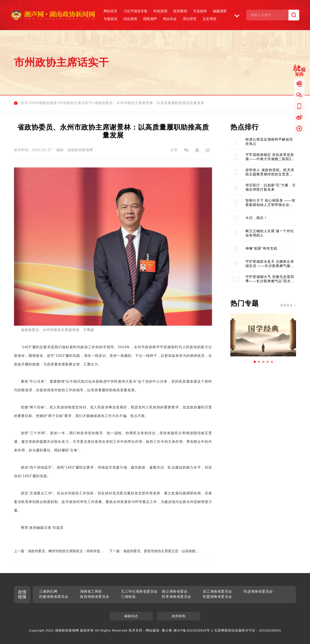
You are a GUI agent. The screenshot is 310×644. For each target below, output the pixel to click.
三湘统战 (128, 597)
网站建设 (153, 630)
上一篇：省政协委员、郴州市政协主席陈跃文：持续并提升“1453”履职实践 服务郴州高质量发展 (57, 551)
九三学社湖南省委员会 (139, 591)
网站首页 (110, 11)
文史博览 (209, 19)
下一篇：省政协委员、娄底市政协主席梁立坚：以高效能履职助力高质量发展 (154, 551)
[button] (255, 362)
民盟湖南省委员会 (217, 597)
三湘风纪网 (48, 591)
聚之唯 (167, 630)
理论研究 (190, 19)
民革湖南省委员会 (177, 597)
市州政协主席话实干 (76, 103)
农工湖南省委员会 (217, 591)
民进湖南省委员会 (258, 591)
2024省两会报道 (44, 103)
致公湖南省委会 (175, 591)
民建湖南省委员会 (54, 597)
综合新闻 (130, 19)
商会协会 (170, 19)
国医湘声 (150, 19)
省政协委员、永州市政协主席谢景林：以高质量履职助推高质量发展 (149, 103)
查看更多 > (288, 305)
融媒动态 (131, 616)
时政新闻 (160, 11)
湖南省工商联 (91, 591)
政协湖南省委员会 (95, 597)
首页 (24, 103)
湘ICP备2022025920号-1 (193, 630)
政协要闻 (180, 11)
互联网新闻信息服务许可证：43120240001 (248, 630)
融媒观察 (220, 11)
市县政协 (200, 11)
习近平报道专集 (135, 11)
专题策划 (110, 19)
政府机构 (179, 616)
